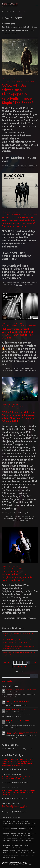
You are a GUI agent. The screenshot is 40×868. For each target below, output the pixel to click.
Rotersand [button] (20, 833)
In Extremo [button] (14, 843)
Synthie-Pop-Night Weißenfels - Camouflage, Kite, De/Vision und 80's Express (22, 733)
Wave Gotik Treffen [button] (23, 821)
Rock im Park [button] (19, 845)
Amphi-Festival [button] (22, 828)
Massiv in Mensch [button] (20, 853)
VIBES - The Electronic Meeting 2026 (18, 701)
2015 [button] (4, 838)
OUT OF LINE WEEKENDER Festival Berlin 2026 (21, 690)
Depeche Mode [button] (19, 824)
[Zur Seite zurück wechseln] (9, 663)
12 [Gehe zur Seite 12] (35, 663)
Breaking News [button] (11, 821)
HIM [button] (4, 841)
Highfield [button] (15, 836)
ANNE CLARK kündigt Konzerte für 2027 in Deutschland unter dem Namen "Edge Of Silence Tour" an (18, 792)
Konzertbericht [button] (31, 826)
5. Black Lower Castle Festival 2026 (17, 721)
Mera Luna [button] (28, 824)
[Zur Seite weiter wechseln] (22, 666)
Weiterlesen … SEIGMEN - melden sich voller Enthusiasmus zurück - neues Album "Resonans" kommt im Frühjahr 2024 (20, 518)
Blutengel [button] (14, 831)
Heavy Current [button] (22, 850)
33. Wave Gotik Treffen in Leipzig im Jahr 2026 (21, 710)
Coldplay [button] (27, 833)
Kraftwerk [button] (27, 845)
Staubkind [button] (11, 853)
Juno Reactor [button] (15, 855)
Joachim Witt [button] (28, 831)
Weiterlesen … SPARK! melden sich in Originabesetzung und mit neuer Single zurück (20, 618)
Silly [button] (34, 853)
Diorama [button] (21, 831)
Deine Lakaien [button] (26, 843)
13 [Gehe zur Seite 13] (14, 666)
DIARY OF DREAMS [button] (8, 824)
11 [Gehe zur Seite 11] (31, 663)
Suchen (34, 676)
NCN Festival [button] (23, 836)
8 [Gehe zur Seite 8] (21, 663)
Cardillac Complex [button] (25, 855)
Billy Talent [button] (31, 836)
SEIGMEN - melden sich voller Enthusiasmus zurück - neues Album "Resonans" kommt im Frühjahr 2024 (19, 417)
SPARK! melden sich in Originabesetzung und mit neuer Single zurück (17, 577)
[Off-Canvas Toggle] (36, 5)
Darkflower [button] (6, 828)
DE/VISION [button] (13, 850)
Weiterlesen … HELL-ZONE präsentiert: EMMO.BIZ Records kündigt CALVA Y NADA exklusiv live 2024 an (20, 369)
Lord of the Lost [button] (7, 848)
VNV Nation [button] (14, 828)
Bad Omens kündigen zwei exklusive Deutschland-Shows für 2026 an (16, 807)
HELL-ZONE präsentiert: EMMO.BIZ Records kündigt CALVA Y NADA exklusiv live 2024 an (18, 333)
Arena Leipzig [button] (6, 831)
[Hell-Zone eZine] (10, 5)
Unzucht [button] (29, 853)
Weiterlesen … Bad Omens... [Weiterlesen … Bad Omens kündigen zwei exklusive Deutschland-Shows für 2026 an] (11, 817)
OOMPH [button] (34, 833)
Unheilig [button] (34, 824)
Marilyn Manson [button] (7, 836)
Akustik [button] (5, 853)
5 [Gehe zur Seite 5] (12, 663)
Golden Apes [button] (6, 855)
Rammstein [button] (22, 826)
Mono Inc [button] (34, 843)
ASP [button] (19, 843)
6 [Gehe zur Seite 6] (15, 663)
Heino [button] (34, 855)
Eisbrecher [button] (31, 838)
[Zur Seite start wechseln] (5, 663)
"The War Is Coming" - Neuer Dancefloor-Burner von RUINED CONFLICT (18, 778)
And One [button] (13, 833)
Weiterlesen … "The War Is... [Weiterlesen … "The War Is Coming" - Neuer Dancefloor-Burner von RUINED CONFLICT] (11, 788)
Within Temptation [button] (12, 838)
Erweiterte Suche (7, 681)
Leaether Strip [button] (23, 838)
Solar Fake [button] (15, 841)
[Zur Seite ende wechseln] (26, 666)
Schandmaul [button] (6, 843)
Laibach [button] (13, 857)
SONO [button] (8, 841)
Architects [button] (5, 850)
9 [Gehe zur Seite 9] (24, 663)
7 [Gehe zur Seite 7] (18, 663)
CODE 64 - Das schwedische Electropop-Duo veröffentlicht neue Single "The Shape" (17, 94)
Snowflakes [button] (6, 857)
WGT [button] (4, 821)
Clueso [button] (21, 848)
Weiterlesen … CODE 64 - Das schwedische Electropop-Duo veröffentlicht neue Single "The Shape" (20, 166)
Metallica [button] (22, 841)
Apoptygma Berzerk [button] (8, 845)
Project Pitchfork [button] (13, 826)
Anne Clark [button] (30, 850)
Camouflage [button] (6, 833)
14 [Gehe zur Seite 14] (18, 666)
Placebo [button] (5, 826)
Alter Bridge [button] (28, 848)
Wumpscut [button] (29, 841)
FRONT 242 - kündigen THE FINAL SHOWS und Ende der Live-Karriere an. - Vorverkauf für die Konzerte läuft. (18, 222)
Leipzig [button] (30, 828)
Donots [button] (15, 848)
